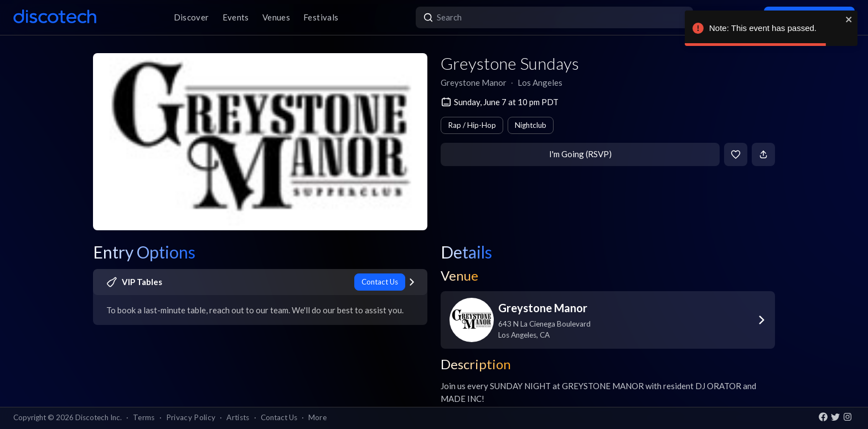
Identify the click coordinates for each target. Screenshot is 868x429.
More (317, 417)
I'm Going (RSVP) (580, 154)
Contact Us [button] (279, 417)
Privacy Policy (191, 417)
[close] (849, 19)
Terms (144, 417)
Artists (238, 417)
